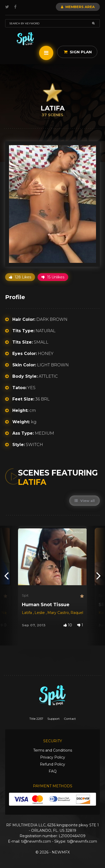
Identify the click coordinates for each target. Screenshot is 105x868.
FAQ (53, 771)
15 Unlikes (53, 277)
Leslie (40, 613)
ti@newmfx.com (36, 841)
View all (85, 501)
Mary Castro (58, 613)
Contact (70, 719)
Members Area (78, 7)
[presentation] (6, 575)
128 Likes (20, 277)
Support (54, 719)
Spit (25, 595)
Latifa (27, 613)
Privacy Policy (53, 757)
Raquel (77, 613)
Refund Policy (52, 764)
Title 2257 (36, 719)
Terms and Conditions (53, 750)
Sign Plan (78, 52)
